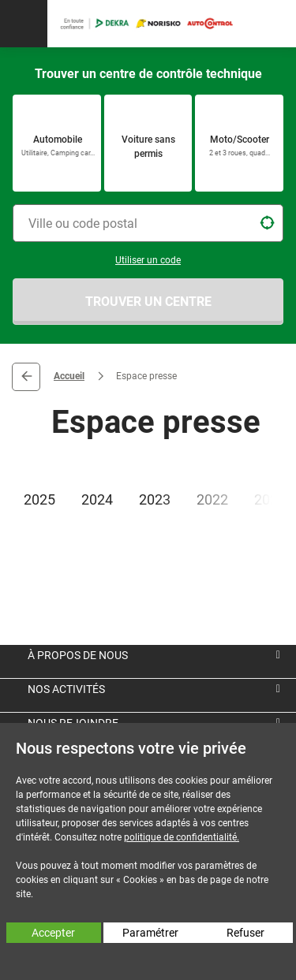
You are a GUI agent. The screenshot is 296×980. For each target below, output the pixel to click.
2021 (270, 499)
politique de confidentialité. (182, 837)
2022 (212, 499)
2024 (97, 499)
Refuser (245, 933)
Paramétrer (150, 933)
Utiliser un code (148, 260)
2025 (39, 499)
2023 (155, 499)
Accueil (69, 376)
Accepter (53, 933)
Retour (26, 377)
